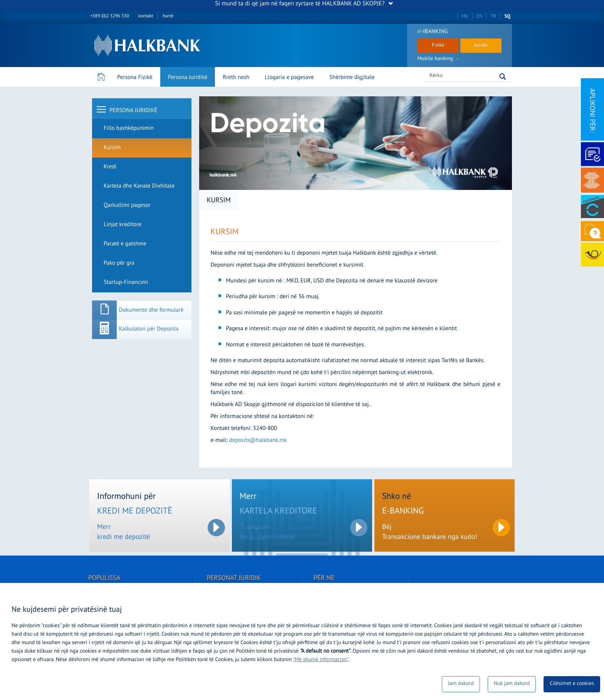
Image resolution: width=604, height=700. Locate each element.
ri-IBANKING (433, 32)
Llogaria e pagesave (289, 78)
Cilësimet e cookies (572, 684)
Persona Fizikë (135, 78)
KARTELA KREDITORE (278, 512)
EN (480, 16)
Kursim (112, 148)
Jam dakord (461, 684)
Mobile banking (438, 60)
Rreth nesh (236, 78)
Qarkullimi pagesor (127, 206)
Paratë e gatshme (125, 244)
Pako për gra (119, 263)
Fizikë (438, 45)
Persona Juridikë (188, 78)
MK (465, 16)
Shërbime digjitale (352, 78)
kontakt (146, 16)
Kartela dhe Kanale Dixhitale (139, 186)
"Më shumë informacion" (320, 660)
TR (493, 16)
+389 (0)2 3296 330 (110, 16)
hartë (168, 16)
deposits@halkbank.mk (258, 441)
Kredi (110, 167)
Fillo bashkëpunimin (129, 128)
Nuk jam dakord (512, 684)
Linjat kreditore (122, 225)
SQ (507, 16)
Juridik (481, 45)
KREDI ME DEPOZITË (135, 512)
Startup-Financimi (126, 283)
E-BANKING (403, 512)
